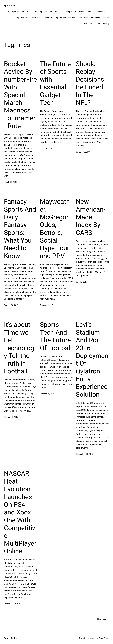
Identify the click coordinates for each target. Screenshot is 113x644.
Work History (104, 24)
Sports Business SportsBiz (42, 18)
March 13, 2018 (11, 182)
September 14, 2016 (13, 604)
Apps (29, 12)
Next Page (103, 619)
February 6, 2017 (11, 417)
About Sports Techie (15, 12)
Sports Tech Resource (65, 18)
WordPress (104, 638)
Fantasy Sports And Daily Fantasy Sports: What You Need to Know (20, 229)
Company (38, 12)
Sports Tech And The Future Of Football (56, 336)
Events (58, 12)
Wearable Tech (89, 24)
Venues (106, 18)
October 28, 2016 (47, 394)
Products (91, 12)
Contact (49, 12)
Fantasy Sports (70, 12)
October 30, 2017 (11, 305)
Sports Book (22, 18)
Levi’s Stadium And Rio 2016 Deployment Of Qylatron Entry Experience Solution (92, 360)
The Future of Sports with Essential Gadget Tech (55, 83)
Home (82, 12)
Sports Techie (11, 6)
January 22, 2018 (47, 149)
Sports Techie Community (89, 18)
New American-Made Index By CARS (91, 217)
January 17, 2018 (83, 152)
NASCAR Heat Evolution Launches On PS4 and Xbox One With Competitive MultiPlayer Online (20, 512)
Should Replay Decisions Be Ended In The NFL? (90, 83)
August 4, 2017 (46, 305)
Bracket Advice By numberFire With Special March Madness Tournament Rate (20, 95)
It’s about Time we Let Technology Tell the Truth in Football (19, 348)
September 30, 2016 (84, 454)
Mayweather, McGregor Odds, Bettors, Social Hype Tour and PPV (55, 229)
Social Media (104, 12)
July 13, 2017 (81, 282)
